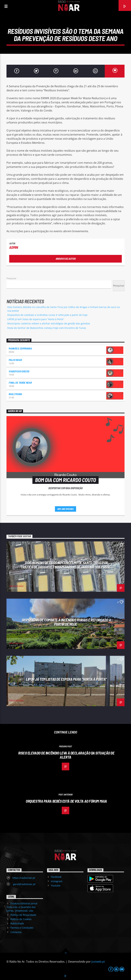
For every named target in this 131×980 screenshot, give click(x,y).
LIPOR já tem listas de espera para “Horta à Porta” (36, 319)
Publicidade (17, 923)
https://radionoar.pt (24, 878)
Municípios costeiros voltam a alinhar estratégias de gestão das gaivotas (49, 323)
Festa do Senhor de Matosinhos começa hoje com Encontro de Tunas (47, 328)
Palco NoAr (15, 360)
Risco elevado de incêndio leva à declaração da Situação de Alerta (66, 755)
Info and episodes (65, 509)
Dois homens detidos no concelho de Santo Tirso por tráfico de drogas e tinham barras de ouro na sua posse (65, 565)
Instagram (57, 881)
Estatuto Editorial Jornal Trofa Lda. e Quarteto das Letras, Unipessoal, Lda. (22, 907)
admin (14, 247)
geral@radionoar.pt (24, 884)
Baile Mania (15, 394)
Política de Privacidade (23, 915)
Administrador (16, 586)
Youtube (56, 886)
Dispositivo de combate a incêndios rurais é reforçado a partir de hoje (47, 315)
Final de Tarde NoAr (20, 383)
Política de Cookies (21, 919)
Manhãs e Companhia (20, 348)
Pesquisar (11, 278)
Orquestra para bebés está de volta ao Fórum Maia (66, 801)
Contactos (16, 932)
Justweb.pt (98, 962)
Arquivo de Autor (66, 259)
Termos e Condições (22, 928)
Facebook (56, 877)
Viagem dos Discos (19, 371)
